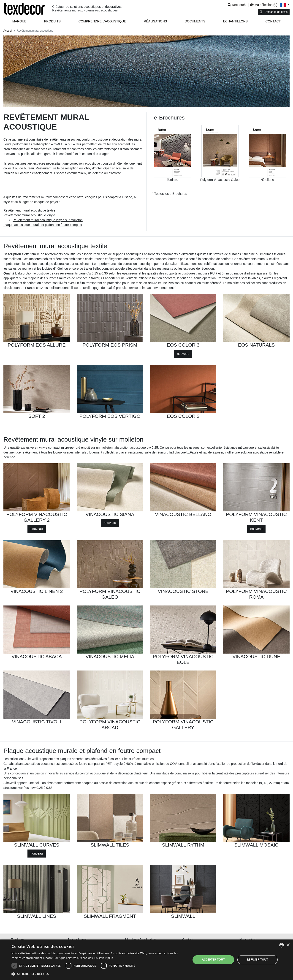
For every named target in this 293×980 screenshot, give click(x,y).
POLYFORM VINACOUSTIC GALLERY (183, 725)
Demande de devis (274, 12)
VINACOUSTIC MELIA (110, 656)
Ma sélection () (264, 5)
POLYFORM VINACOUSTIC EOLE (183, 659)
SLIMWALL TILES (110, 845)
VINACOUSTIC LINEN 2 (37, 591)
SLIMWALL (183, 916)
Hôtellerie (267, 180)
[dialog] (146, 960)
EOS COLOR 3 (183, 345)
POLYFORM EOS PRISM (110, 345)
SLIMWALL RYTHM (183, 845)
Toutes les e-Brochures (170, 194)
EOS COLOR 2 (183, 416)
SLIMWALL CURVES (37, 845)
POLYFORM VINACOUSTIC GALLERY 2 (37, 517)
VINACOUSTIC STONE (183, 591)
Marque (19, 21)
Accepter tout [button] (213, 960)
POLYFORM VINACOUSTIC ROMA (256, 594)
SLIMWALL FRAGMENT (110, 916)
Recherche (238, 5)
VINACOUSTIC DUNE (256, 656)
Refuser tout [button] (258, 960)
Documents (195, 21)
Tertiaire (173, 180)
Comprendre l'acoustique (102, 21)
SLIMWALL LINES (37, 916)
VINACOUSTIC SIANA (110, 514)
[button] (52, 21)
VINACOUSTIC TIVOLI (37, 722)
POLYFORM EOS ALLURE (37, 345)
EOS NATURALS (256, 345)
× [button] (288, 945)
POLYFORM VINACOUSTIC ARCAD (110, 725)
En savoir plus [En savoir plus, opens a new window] (104, 958)
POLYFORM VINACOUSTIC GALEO (110, 594)
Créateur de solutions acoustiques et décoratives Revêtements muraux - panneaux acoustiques (87, 9)
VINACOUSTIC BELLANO (183, 514)
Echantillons (235, 21)
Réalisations (155, 21)
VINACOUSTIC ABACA (37, 656)
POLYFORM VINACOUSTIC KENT (256, 517)
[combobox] (282, 945)
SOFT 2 (37, 416)
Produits (52, 21)
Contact (273, 21)
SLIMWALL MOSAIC (256, 845)
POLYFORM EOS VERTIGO (110, 416)
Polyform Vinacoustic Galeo (220, 180)
